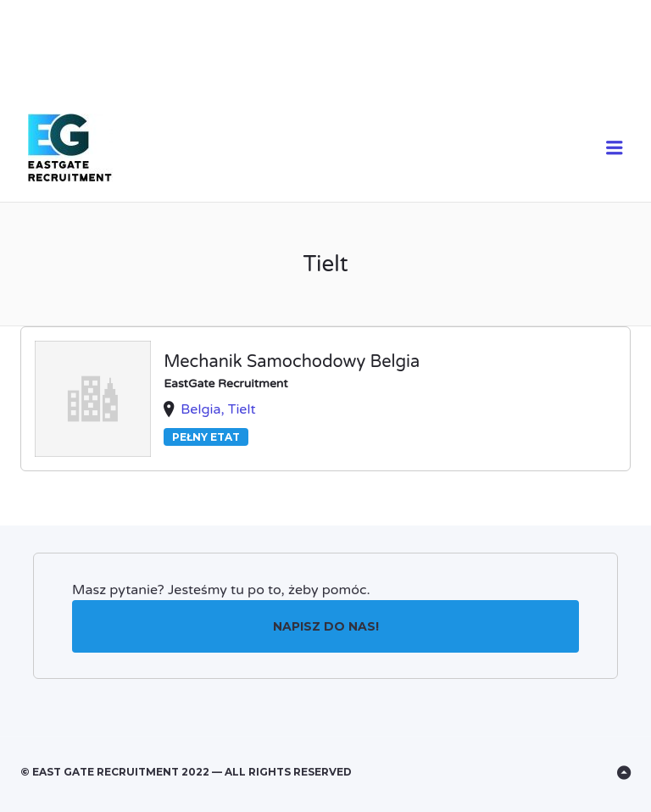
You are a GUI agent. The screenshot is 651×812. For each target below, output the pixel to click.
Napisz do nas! (326, 626)
